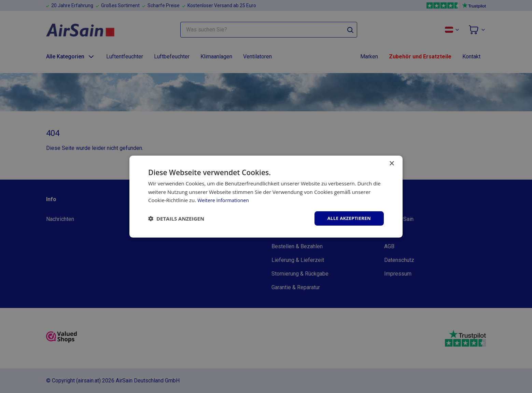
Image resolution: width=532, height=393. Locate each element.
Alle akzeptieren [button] (348, 218)
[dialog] (266, 196)
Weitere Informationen (225, 200)
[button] (176, 219)
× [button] (391, 163)
